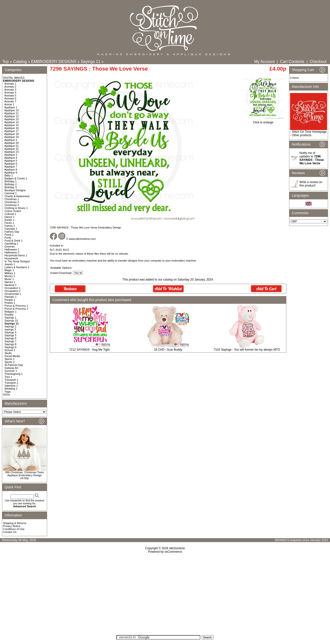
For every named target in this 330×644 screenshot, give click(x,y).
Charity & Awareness (17, 196)
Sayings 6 (10, 338)
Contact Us (10, 532)
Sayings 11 (90, 62)
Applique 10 (12, 110)
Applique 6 (11, 164)
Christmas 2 (12, 202)
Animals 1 (10, 84)
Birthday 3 (11, 187)
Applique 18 (12, 134)
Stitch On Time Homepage (309, 132)
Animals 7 (10, 101)
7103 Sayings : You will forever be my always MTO (247, 350)
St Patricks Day (14, 365)
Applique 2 (11, 140)
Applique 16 (12, 128)
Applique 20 (12, 143)
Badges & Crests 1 (16, 178)
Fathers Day (12, 232)
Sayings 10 (11, 321)
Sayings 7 (10, 341)
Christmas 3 (12, 205)
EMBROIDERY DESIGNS (54, 62)
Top (6, 62)
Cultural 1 (10, 214)
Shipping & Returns (15, 523)
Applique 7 (11, 167)
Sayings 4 (10, 332)
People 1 (10, 300)
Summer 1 (11, 371)
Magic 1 (9, 270)
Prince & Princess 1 (16, 306)
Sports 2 (9, 362)
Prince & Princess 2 (16, 309)
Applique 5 (11, 161)
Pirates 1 (10, 303)
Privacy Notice (12, 526)
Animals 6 (10, 98)
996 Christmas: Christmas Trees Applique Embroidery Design (25, 474)
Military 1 (10, 273)
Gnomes (10, 246)
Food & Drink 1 (13, 241)
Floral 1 (9, 235)
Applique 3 (11, 155)
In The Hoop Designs (17, 261)
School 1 (10, 350)
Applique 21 (12, 146)
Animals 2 (10, 87)
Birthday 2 (11, 184)
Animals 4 (10, 93)
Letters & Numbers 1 (17, 267)
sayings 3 (10, 329)
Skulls (8, 353)
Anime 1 (9, 104)
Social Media (12, 356)
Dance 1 (9, 217)
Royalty (9, 315)
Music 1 (9, 279)
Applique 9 (11, 172)
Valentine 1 (11, 386)
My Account (265, 62)
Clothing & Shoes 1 (16, 208)
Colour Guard (13, 211)
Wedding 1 (11, 389)
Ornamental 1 (13, 294)
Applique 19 (12, 137)
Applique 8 (11, 170)
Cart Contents (292, 62)
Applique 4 (11, 158)
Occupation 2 (12, 291)
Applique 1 (11, 107)
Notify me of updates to (312, 158)
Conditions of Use (14, 529)
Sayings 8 (10, 344)
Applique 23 (12, 152)
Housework (11, 258)
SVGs (7, 395)
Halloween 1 (12, 249)
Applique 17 (12, 131)
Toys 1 (8, 377)
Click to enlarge (263, 121)
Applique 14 (12, 122)
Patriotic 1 (10, 297)
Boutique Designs (15, 190)
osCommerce (173, 552)
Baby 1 (9, 175)
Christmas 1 (12, 199)
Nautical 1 (10, 285)
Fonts (8, 238)
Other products (302, 135)
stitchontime (177, 548)
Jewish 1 (10, 264)
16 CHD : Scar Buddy (168, 350)
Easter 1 (9, 220)
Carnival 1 (11, 193)
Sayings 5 (10, 335)
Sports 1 (9, 359)
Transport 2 (11, 383)
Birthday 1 (11, 181)
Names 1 (10, 282)
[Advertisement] (165, 596)
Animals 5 (10, 95)
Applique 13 (12, 119)
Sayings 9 (10, 347)
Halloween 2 (12, 252)
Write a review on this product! (311, 184)
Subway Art (11, 368)
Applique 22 (12, 149)
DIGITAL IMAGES (14, 78)
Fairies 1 (10, 226)
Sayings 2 (10, 326)
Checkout (318, 62)
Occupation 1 (12, 288)
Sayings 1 (10, 318)
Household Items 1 (16, 255)
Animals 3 (10, 90)
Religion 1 (10, 312)
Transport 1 (11, 380)
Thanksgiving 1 (14, 374)
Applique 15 (12, 125)
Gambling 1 (11, 244)
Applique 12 (12, 116)
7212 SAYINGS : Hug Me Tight (90, 350)
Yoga (8, 392)
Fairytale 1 (11, 229)
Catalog (20, 62)
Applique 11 (12, 113)
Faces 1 (9, 223)
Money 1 (10, 276)
